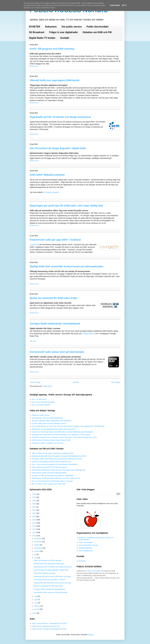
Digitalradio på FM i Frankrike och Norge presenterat (60, 117)
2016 (34, 526)
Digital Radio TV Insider (42, 38)
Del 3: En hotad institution (41, 405)
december (38, 539)
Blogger (91, 635)
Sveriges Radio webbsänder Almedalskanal (55, 324)
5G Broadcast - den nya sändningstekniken (47, 418)
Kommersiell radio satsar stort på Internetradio (57, 352)
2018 (34, 520)
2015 (34, 529)
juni (36, 558)
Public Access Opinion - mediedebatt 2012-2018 (49, 623)
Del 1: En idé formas (39, 399)
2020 (34, 513)
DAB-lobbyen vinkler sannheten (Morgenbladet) (49, 473)
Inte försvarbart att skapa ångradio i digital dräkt (58, 148)
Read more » (34, 66)
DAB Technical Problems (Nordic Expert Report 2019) (51, 440)
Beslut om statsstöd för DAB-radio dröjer (54, 298)
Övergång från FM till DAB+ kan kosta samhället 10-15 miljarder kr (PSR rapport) (61, 435)
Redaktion (82, 561)
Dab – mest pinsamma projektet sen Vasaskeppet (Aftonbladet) (55, 464)
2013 (34, 536)
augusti (37, 551)
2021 (34, 510)
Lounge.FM (34, 245)
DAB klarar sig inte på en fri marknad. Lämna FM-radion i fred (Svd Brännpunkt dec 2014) (64, 437)
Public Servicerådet (98, 27)
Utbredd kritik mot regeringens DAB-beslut (55, 80)
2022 (34, 507)
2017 (34, 523)
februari (37, 606)
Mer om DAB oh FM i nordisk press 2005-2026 (49, 484)
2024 (34, 501)
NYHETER (35, 27)
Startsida (76, 382)
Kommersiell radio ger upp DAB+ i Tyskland (55, 240)
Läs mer (33, 341)
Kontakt (65, 38)
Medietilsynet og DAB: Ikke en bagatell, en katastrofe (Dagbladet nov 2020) (59, 456)
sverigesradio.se (89, 334)
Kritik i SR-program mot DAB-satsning (52, 49)
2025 (34, 497)
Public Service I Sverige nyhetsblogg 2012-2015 (49, 629)
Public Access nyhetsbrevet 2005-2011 (46, 626)
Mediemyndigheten (86, 548)
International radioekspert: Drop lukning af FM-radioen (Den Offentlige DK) (59, 470)
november (38, 542)
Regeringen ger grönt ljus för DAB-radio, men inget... (53, 576)
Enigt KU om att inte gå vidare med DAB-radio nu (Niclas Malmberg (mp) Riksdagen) (62, 432)
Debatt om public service (41, 415)
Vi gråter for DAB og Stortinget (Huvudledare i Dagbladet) (52, 476)
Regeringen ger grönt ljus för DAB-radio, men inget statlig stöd (66, 206)
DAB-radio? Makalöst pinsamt (47, 175)
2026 (34, 494)
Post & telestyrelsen (86, 551)
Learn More (115, 5)
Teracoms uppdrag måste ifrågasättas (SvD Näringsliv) (52, 421)
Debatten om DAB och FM (97, 32)
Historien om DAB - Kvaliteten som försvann (48, 443)
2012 (34, 613)
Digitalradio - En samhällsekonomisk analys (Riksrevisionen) (54, 429)
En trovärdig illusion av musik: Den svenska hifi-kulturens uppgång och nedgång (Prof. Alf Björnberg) (68, 426)
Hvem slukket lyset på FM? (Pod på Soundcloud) (49, 467)
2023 (34, 504)
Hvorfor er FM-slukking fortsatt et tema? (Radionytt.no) (51, 462)
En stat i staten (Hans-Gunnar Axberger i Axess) (49, 423)
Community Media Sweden (88, 545)
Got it (124, 5)
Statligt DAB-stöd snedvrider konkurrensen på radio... (53, 583)
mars (36, 603)
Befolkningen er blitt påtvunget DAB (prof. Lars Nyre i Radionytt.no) (56, 478)
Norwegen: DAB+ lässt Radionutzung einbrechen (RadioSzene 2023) (57, 459)
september (38, 548)
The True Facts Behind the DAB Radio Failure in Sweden (52, 481)
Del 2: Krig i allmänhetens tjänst (43, 402)
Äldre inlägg (116, 382)
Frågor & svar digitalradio (64, 32)
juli (35, 555)
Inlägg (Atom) (47, 386)
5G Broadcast (37, 32)
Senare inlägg (35, 382)
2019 (34, 517)
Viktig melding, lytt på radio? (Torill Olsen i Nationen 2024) (53, 453)
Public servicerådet (94, 571)
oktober (37, 545)
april (36, 600)
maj (36, 596)
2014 (34, 532)
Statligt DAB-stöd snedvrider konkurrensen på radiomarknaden (67, 266)
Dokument (51, 27)
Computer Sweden (52, 192)
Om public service (72, 27)
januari (37, 609)
